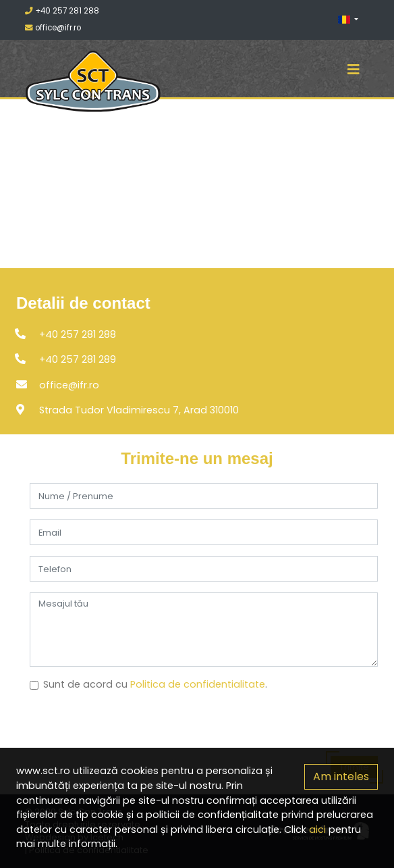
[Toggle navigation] (354, 70)
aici (317, 829)
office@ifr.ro (53, 28)
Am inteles (341, 776)
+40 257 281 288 (62, 11)
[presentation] (132, 730)
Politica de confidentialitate (198, 684)
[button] (351, 20)
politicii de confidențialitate (212, 815)
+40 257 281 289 (78, 359)
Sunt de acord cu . (155, 684)
